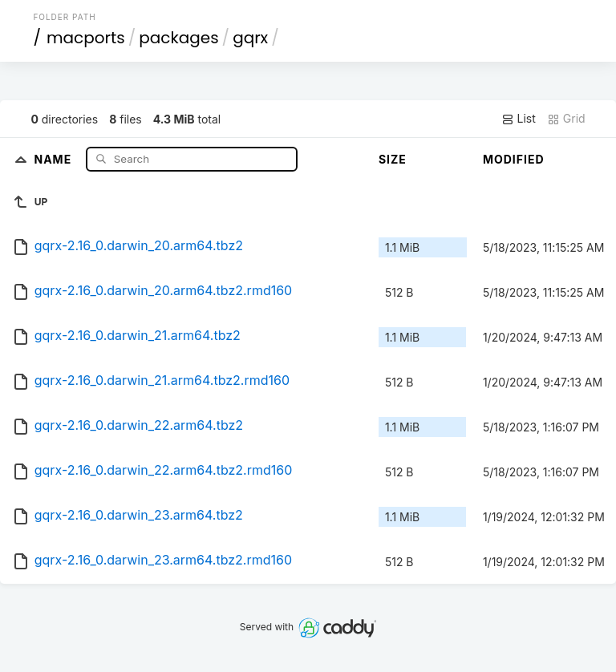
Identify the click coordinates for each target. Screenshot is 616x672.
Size (393, 159)
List (519, 119)
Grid (566, 119)
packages (178, 38)
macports (86, 38)
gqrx (250, 38)
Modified (514, 159)
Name (54, 158)
